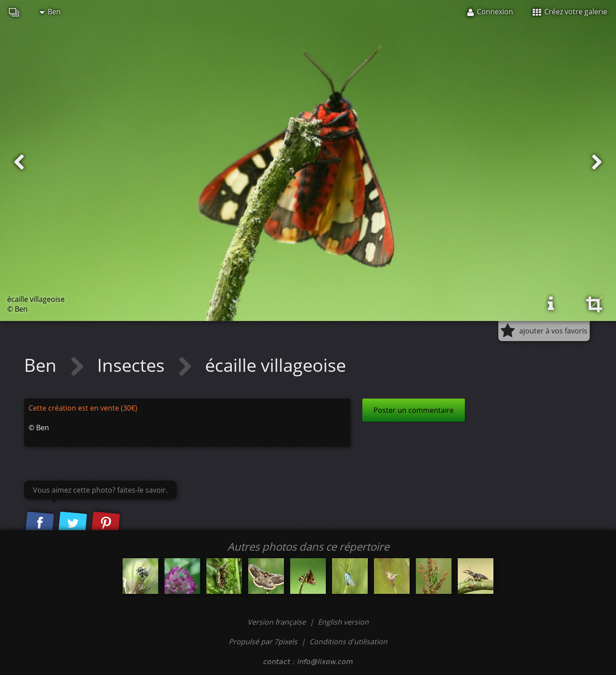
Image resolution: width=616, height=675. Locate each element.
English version (343, 622)
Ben (50, 12)
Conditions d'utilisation (348, 642)
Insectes (133, 365)
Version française (277, 622)
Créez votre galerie (570, 12)
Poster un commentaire (414, 410)
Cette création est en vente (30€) (83, 408)
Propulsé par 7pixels (263, 642)
